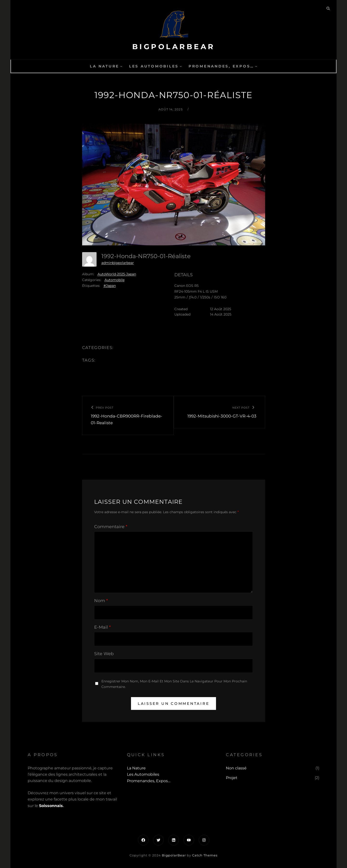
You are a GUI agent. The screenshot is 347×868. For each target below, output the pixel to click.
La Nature (105, 66)
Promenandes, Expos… (221, 66)
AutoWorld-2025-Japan (117, 274)
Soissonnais (51, 806)
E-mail (102, 627)
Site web (104, 654)
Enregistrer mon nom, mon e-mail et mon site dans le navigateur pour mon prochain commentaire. (174, 684)
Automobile (115, 280)
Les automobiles (154, 66)
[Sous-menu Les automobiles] (181, 66)
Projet (232, 778)
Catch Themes (205, 855)
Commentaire (111, 527)
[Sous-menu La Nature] (121, 66)
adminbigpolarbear (118, 263)
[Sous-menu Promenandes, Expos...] (256, 66)
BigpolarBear (174, 47)
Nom (101, 601)
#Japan (110, 286)
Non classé (236, 768)
